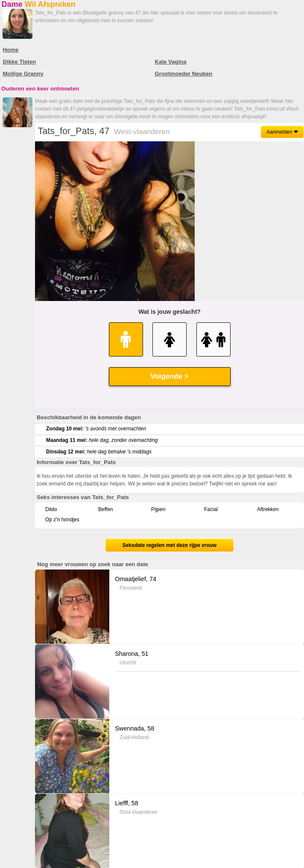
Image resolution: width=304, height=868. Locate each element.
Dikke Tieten (19, 62)
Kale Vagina (171, 62)
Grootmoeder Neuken (184, 74)
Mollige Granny (23, 74)
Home (11, 50)
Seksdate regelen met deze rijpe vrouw (170, 545)
